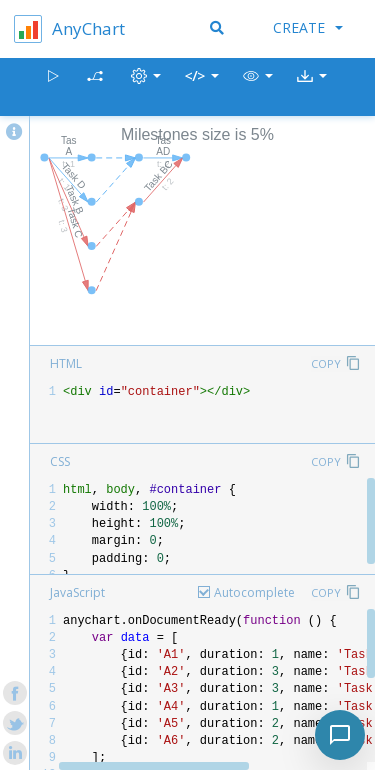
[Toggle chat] (340, 735)
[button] (258, 87)
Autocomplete (254, 592)
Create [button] (308, 27)
